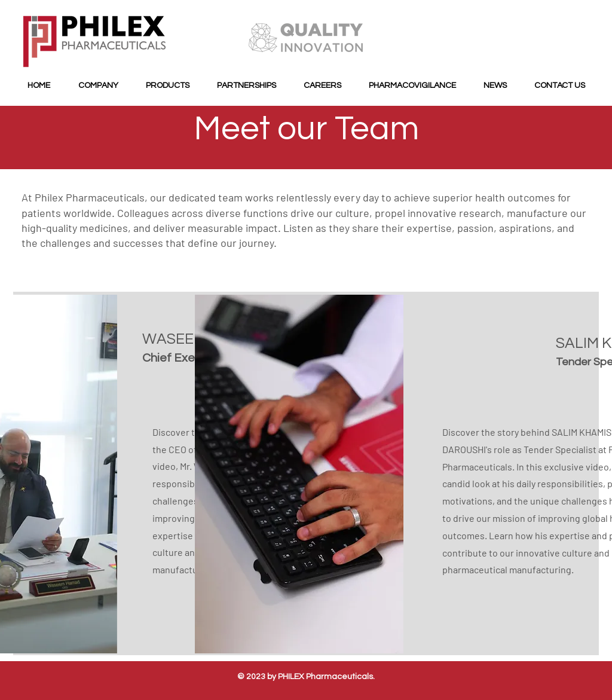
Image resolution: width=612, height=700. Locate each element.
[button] (98, 86)
